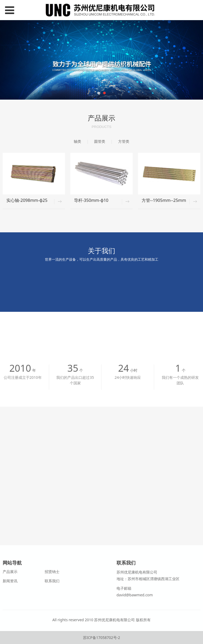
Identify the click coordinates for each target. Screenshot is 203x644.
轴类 (77, 141)
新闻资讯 (10, 581)
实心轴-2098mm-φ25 (27, 200)
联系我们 (52, 581)
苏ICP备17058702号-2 (102, 638)
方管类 (124, 141)
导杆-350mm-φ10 (91, 200)
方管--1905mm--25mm (164, 200)
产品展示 (10, 572)
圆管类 (100, 141)
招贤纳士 (52, 572)
